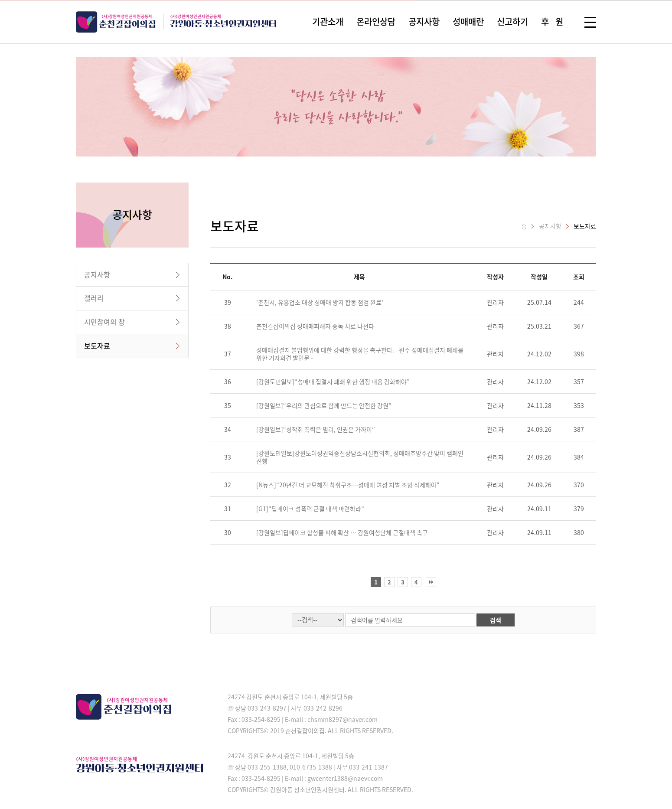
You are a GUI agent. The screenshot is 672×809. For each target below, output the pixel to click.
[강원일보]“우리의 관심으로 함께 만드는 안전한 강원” (324, 405)
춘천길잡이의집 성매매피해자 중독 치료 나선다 (315, 326)
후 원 (552, 21)
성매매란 (468, 21)
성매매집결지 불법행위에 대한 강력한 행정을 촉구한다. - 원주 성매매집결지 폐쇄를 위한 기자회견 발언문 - (360, 354)
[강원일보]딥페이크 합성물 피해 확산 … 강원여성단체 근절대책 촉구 (342, 532)
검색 (496, 620)
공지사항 (424, 21)
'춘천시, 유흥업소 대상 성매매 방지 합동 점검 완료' (320, 302)
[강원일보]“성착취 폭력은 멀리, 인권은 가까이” (316, 429)
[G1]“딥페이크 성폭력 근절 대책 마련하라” (310, 509)
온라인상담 (376, 21)
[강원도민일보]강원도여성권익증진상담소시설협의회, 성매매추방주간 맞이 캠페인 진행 (360, 457)
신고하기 (512, 21)
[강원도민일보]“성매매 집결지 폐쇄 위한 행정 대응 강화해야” (333, 382)
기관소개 (328, 21)
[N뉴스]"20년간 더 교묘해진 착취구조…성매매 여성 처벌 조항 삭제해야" (348, 485)
